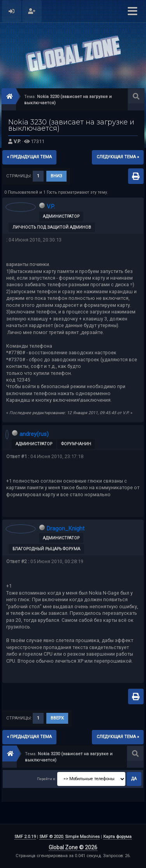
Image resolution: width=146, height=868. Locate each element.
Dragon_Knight (66, 528)
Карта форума (117, 837)
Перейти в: (47, 779)
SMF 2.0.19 (25, 837)
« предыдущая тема (29, 157)
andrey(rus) (34, 434)
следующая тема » (118, 157)
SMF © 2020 (51, 837)
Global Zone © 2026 (73, 847)
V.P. (17, 141)
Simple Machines (82, 837)
